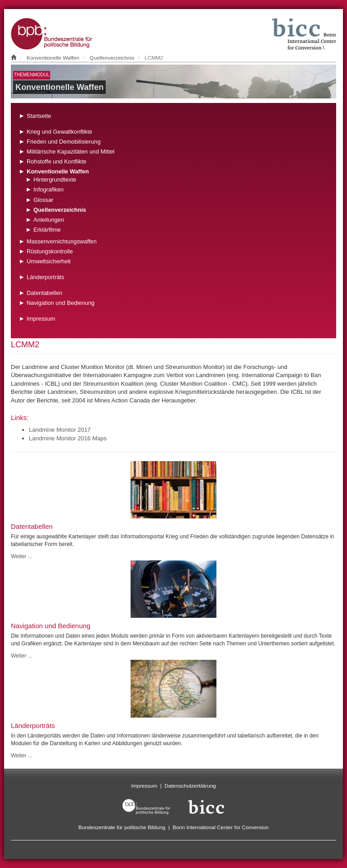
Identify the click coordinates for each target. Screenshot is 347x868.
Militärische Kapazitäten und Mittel (70, 152)
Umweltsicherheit (49, 261)
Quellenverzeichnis (112, 58)
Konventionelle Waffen (53, 58)
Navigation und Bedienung (61, 303)
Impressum (41, 319)
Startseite (39, 116)
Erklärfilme (47, 230)
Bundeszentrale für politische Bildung (122, 827)
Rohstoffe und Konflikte (56, 161)
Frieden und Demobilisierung (64, 142)
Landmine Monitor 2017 (60, 430)
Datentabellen (45, 293)
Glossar (43, 200)
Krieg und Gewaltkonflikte (59, 132)
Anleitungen (49, 220)
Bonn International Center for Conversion (220, 827)
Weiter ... (22, 556)
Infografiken (49, 189)
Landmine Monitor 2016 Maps (68, 438)
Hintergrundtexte (55, 180)
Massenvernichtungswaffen (62, 241)
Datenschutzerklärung (190, 786)
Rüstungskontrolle (50, 251)
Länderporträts (45, 277)
